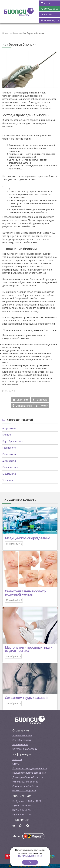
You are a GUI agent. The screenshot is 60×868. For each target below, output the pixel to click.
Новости (7, 33)
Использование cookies (25, 782)
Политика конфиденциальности (30, 768)
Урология (8, 480)
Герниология (9, 448)
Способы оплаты (22, 740)
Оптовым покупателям (25, 749)
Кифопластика (10, 467)
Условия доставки (22, 736)
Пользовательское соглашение (29, 773)
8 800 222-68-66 (50, 9)
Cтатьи (16, 764)
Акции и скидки (20, 744)
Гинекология (9, 454)
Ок (30, 862)
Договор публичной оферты (28, 777)
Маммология (9, 474)
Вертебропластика (13, 441)
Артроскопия (9, 428)
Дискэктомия (9, 461)
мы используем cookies (30, 856)
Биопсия (17, 33)
